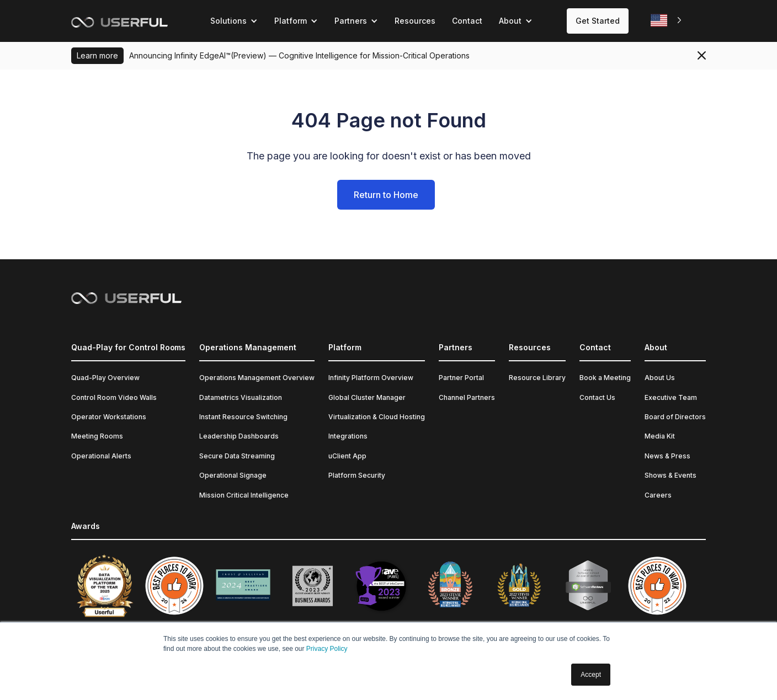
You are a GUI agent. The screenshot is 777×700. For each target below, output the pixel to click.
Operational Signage (233, 475)
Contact (467, 21)
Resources (415, 21)
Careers (658, 495)
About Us (660, 378)
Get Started (598, 21)
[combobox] (667, 21)
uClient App (347, 456)
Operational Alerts (101, 456)
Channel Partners (467, 397)
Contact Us (597, 397)
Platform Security (357, 475)
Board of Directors (675, 417)
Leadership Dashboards (239, 436)
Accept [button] (591, 675)
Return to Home (386, 195)
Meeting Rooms (97, 436)
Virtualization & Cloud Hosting (377, 417)
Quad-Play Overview (105, 378)
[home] (119, 21)
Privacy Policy (327, 649)
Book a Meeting (605, 378)
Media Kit (660, 436)
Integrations (348, 436)
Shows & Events (670, 475)
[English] (667, 21)
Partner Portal (461, 378)
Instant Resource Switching (243, 417)
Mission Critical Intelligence (244, 495)
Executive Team (671, 397)
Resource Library (537, 378)
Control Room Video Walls (114, 397)
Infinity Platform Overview (371, 378)
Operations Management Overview (257, 378)
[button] (234, 21)
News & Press (667, 456)
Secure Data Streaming (237, 456)
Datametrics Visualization (241, 397)
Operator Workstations (109, 417)
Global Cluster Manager (367, 397)
